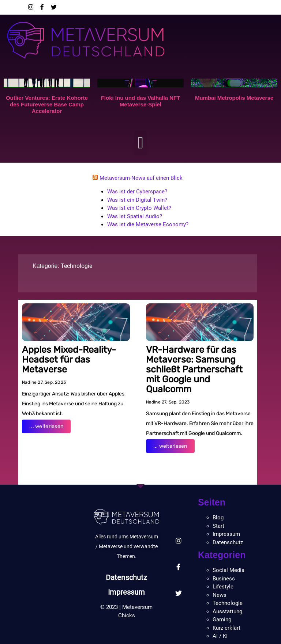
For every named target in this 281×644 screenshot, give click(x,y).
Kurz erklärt (226, 628)
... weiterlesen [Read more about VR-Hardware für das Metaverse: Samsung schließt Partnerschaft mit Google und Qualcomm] (170, 446)
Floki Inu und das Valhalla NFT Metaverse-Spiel (141, 101)
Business (224, 579)
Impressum (127, 592)
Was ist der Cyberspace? (137, 192)
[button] (141, 143)
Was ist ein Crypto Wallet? (139, 208)
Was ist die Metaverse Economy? (148, 224)
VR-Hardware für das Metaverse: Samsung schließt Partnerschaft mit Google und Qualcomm (194, 369)
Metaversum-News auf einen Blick (141, 178)
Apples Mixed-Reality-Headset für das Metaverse (69, 359)
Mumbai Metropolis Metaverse (234, 98)
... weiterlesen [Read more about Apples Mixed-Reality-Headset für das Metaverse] (46, 426)
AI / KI (220, 636)
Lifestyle (223, 587)
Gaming (222, 620)
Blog (218, 518)
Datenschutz (126, 577)
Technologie (76, 266)
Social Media (228, 570)
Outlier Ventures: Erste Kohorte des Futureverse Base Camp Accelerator (47, 104)
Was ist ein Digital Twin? (137, 200)
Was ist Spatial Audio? (135, 216)
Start (218, 526)
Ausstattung (227, 611)
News (220, 595)
